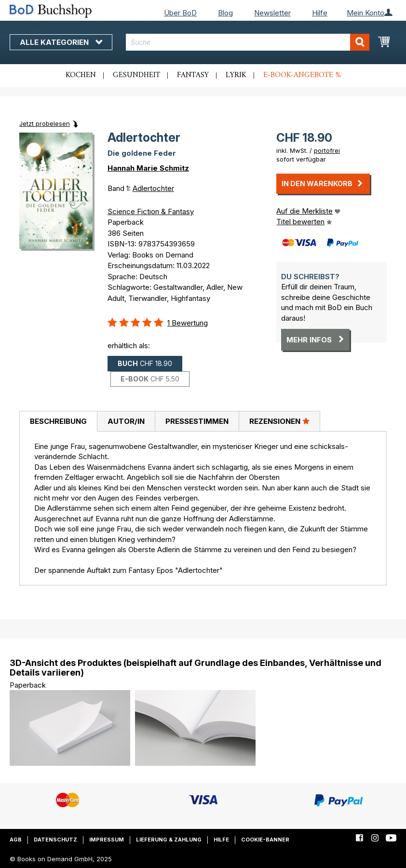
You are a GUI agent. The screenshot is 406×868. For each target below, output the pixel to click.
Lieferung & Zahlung (169, 840)
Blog (225, 13)
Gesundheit (136, 75)
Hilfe (320, 13)
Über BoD (180, 13)
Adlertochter (153, 188)
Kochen (81, 75)
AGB (16, 840)
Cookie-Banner (265, 840)
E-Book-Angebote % (302, 75)
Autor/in (126, 421)
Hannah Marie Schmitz (148, 168)
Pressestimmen (197, 421)
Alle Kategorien (61, 42)
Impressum (107, 840)
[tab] (58, 421)
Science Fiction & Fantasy (151, 211)
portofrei (327, 150)
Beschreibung (58, 421)
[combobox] (248, 42)
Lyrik (236, 75)
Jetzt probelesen (45, 123)
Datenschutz (55, 840)
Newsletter (272, 13)
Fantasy (193, 75)
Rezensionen (279, 421)
